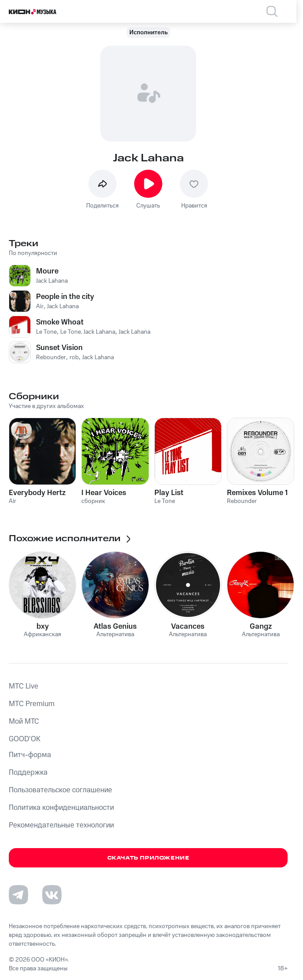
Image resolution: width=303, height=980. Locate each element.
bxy (43, 627)
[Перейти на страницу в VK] (52, 895)
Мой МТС (24, 721)
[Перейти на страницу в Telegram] (18, 895)
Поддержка (28, 772)
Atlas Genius (115, 627)
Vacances (188, 627)
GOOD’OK (25, 739)
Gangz (261, 627)
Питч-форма (30, 755)
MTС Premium (32, 704)
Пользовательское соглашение (60, 790)
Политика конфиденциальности (61, 808)
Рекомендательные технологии (61, 825)
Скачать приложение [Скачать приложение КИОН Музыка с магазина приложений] (148, 858)
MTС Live (24, 686)
